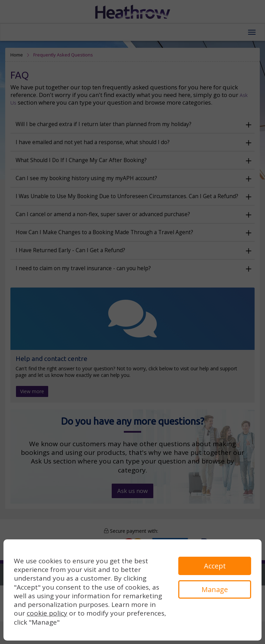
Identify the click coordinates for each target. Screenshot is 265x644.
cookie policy (47, 613)
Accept (215, 566)
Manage (215, 589)
